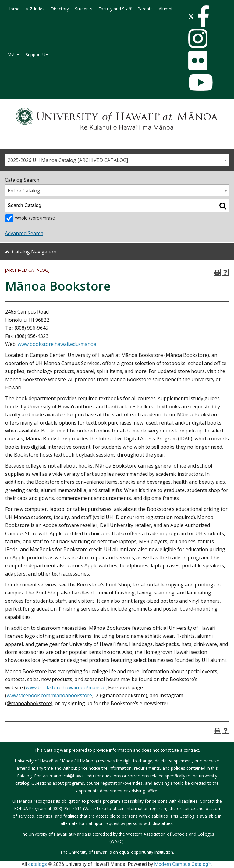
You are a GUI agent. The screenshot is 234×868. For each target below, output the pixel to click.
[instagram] (198, 38)
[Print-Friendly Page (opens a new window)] (217, 272)
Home (13, 9)
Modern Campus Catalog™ (183, 864)
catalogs (38, 864)
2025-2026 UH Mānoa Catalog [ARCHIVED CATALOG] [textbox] (68, 160)
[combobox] (117, 160)
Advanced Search (24, 233)
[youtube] (201, 82)
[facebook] (203, 16)
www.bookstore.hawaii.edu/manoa (57, 344)
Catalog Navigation (34, 252)
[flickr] (198, 60)
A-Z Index (35, 9)
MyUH (13, 54)
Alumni (165, 9)
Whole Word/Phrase (35, 218)
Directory (60, 9)
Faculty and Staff (115, 9)
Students (84, 9)
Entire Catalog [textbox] (24, 191)
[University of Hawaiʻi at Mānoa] (117, 119)
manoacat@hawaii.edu (72, 776)
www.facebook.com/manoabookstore (49, 695)
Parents (145, 9)
